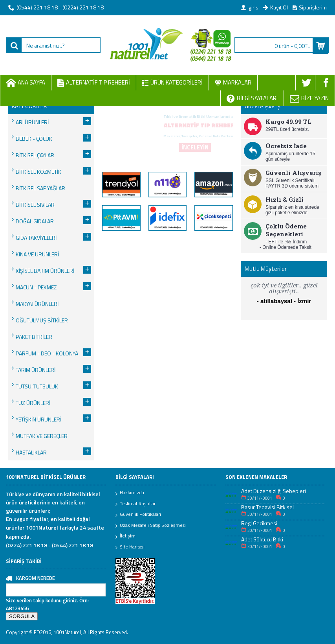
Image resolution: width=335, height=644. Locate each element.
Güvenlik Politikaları (138, 515)
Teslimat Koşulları (136, 504)
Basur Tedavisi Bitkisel (267, 507)
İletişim (125, 536)
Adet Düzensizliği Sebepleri (274, 491)
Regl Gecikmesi (259, 523)
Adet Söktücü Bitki (262, 539)
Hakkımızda (130, 493)
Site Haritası (130, 547)
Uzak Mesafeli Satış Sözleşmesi (151, 526)
